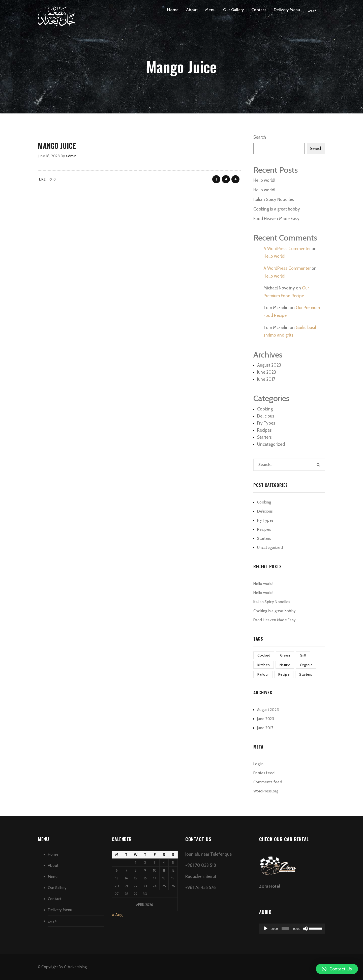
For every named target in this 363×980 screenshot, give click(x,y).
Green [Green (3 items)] (285, 655)
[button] (337, 969)
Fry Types (266, 423)
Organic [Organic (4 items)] (306, 665)
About (192, 10)
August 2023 (269, 365)
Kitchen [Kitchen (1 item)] (264, 665)
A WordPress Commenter (287, 249)
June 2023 (267, 372)
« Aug (117, 915)
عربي (312, 10)
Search (260, 137)
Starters (264, 437)
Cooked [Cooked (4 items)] (264, 655)
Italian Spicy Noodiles (274, 199)
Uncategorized (271, 444)
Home (173, 10)
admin (71, 156)
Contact (259, 10)
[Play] (266, 929)
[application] (292, 929)
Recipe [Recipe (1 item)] (284, 674)
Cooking (265, 409)
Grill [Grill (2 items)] (303, 655)
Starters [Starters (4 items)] (306, 674)
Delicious (266, 416)
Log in (258, 764)
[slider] (285, 929)
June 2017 (266, 379)
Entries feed (264, 773)
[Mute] (306, 929)
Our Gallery (233, 10)
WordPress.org (266, 791)
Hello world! (264, 180)
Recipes (264, 430)
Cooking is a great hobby (277, 209)
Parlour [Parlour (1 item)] (263, 674)
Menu (210, 10)
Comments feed (268, 782)
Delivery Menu (287, 10)
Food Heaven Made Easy (276, 219)
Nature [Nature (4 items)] (285, 665)
